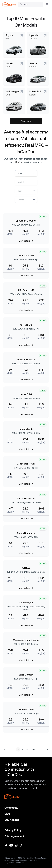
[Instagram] (16, 845)
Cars (7, 814)
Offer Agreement (14, 836)
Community (11, 808)
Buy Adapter (12, 820)
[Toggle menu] (47, 4)
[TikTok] (21, 845)
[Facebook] (6, 845)
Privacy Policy (13, 830)
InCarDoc (18, 162)
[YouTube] (11, 845)
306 (34, 749)
